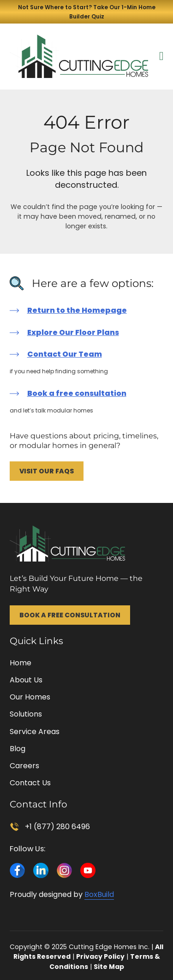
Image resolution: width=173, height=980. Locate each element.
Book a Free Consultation (70, 615)
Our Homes (30, 697)
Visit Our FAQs (47, 471)
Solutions (26, 714)
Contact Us (30, 783)
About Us (26, 680)
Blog (18, 749)
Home (21, 663)
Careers (24, 766)
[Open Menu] (161, 56)
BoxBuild (99, 894)
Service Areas (35, 732)
